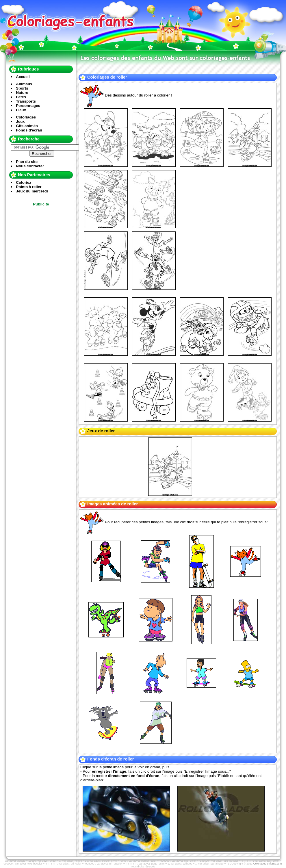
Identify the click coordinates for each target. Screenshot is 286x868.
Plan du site (27, 162)
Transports (26, 101)
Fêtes (21, 97)
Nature (22, 93)
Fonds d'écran (29, 130)
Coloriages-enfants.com (268, 864)
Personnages (28, 106)
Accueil (23, 77)
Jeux (20, 122)
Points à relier (29, 187)
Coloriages (26, 117)
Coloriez (24, 182)
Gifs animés (27, 126)
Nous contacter (30, 166)
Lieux (21, 110)
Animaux (24, 84)
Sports (22, 88)
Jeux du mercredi (32, 191)
